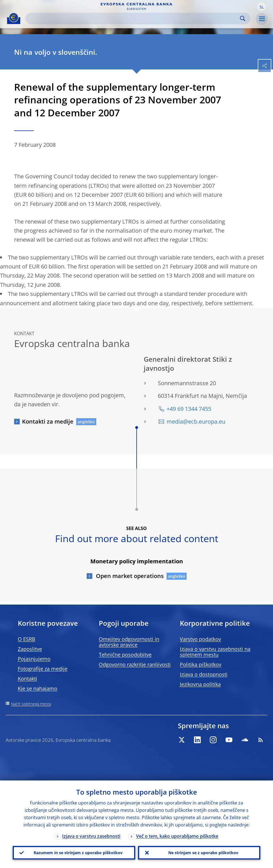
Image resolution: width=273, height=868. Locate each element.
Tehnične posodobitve (125, 655)
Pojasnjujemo (34, 659)
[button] (261, 6)
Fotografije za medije (43, 669)
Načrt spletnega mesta (31, 704)
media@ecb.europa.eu (196, 421)
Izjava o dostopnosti (204, 674)
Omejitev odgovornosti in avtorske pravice (129, 642)
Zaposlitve (30, 649)
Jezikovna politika (200, 684)
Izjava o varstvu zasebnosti (91, 836)
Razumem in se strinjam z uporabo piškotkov (78, 853)
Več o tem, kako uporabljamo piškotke (177, 836)
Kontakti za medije (48, 421)
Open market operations (129, 576)
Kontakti (28, 679)
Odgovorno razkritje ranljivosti (135, 664)
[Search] (133, 18)
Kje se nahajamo (38, 688)
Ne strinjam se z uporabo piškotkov (203, 853)
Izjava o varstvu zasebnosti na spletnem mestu (215, 652)
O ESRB (27, 639)
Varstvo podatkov (200, 639)
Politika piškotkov (201, 664)
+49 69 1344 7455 (189, 409)
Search (243, 18)
